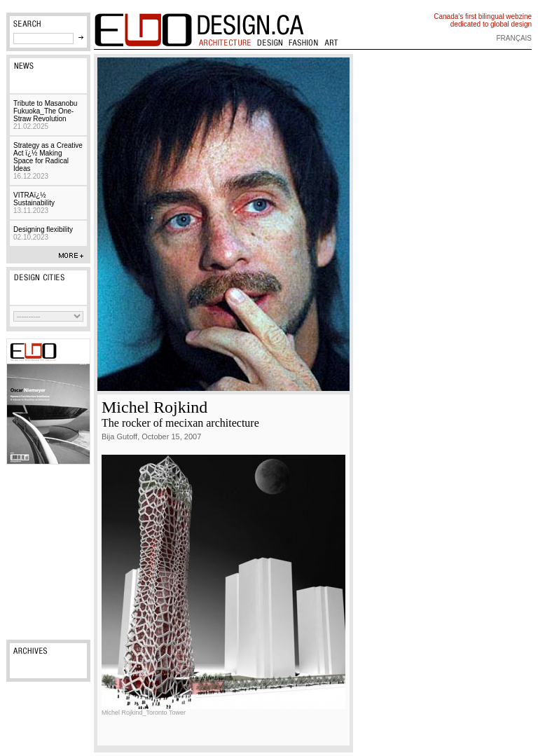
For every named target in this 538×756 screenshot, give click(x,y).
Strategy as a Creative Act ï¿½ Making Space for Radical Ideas (48, 161)
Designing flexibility (43, 233)
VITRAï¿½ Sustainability (34, 203)
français (514, 38)
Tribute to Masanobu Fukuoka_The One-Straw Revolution (45, 115)
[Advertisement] (48, 552)
